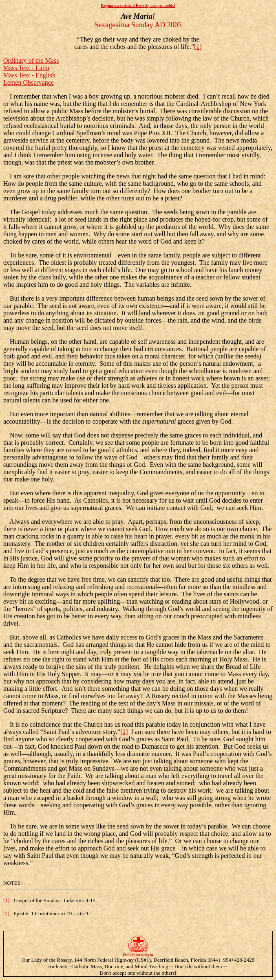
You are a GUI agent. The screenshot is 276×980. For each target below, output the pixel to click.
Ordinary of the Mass (31, 60)
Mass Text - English (29, 75)
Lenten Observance (29, 82)
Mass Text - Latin (26, 68)
